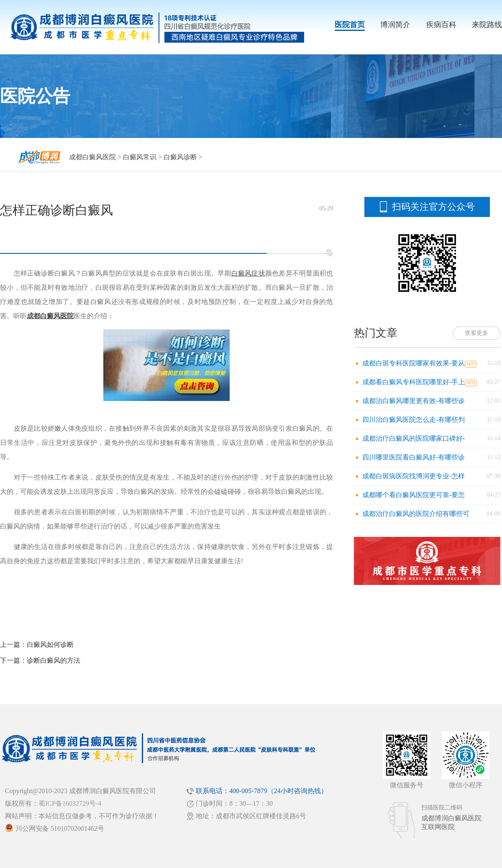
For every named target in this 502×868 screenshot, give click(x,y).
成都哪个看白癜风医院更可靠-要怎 (414, 495)
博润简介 (395, 25)
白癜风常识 (140, 157)
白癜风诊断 (180, 157)
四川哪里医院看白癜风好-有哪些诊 (414, 457)
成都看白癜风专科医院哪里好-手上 (414, 382)
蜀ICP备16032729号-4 (70, 803)
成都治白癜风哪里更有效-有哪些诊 (414, 401)
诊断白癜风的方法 (54, 660)
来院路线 (487, 25)
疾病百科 (441, 25)
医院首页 (350, 25)
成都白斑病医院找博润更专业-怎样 (414, 476)
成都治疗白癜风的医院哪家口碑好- (414, 438)
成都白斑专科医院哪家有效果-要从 (414, 363)
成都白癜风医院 (92, 157)
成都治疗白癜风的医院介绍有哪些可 (416, 514)
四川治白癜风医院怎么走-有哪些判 (414, 420)
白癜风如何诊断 (50, 645)
